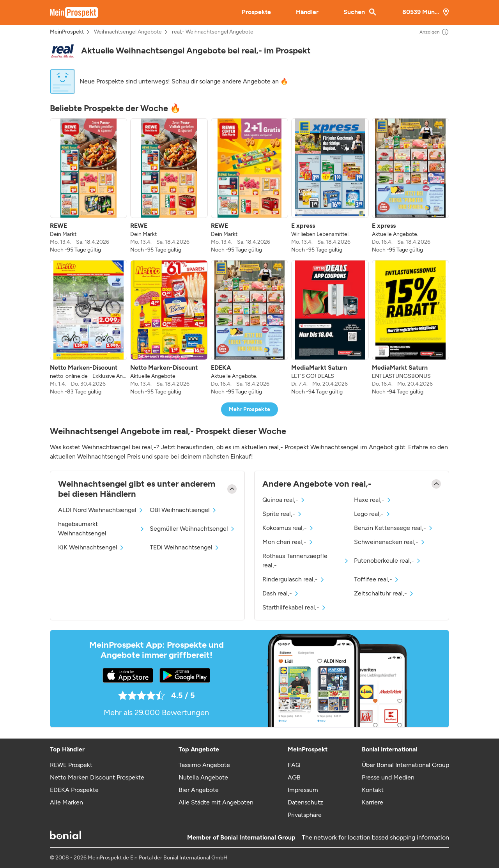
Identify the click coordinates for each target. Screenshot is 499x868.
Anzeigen (434, 32)
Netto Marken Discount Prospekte (97, 777)
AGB (294, 777)
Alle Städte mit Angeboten (216, 802)
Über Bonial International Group (405, 765)
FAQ (294, 765)
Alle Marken (66, 802)
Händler (307, 12)
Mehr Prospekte (250, 409)
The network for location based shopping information (375, 837)
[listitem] (88, 186)
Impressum (303, 790)
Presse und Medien (388, 777)
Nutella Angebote (203, 777)
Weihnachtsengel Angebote (128, 32)
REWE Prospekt (71, 765)
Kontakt (373, 790)
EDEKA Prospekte (74, 790)
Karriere (372, 802)
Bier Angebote (199, 790)
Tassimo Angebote (204, 765)
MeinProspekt (67, 32)
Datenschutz (305, 802)
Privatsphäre (305, 815)
